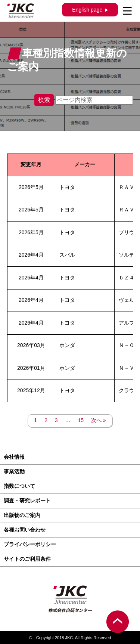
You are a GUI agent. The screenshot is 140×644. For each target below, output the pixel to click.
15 (81, 420)
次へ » (99, 420)
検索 (44, 100)
